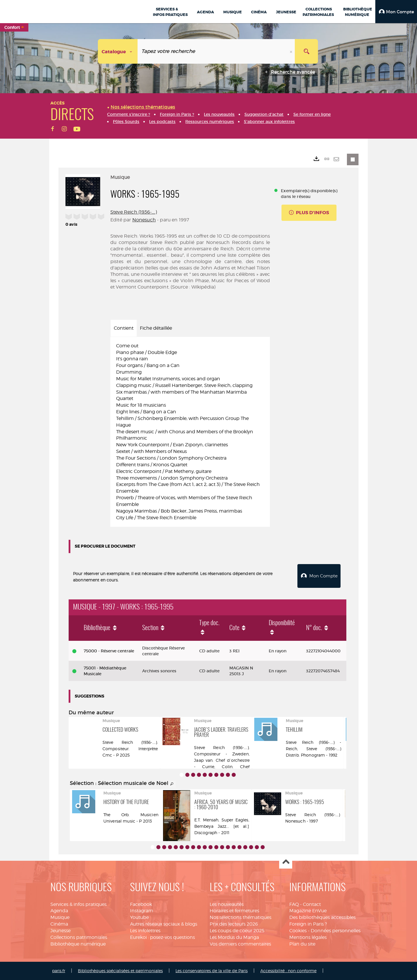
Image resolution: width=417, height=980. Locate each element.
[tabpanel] (190, 432)
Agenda (59, 911)
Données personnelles (336, 931)
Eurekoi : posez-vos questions (162, 937)
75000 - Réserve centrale (109, 651)
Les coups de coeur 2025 (237, 931)
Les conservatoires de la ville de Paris (212, 971)
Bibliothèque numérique (78, 944)
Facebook (141, 904)
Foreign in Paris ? (308, 924)
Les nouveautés (227, 904)
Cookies (298, 931)
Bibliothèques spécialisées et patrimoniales (120, 971)
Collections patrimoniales (79, 937)
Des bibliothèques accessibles (322, 917)
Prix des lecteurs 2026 (234, 924)
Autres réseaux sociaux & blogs (164, 924)
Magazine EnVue (308, 911)
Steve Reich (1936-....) (134, 212)
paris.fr (59, 971)
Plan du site (302, 944)
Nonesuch (144, 220)
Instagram (142, 911)
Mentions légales (308, 937)
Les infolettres (145, 931)
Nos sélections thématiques (240, 917)
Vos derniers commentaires (240, 944)
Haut (286, 862)
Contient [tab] (124, 328)
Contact (312, 904)
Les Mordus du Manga (234, 937)
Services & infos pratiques (78, 904)
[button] (396, 12)
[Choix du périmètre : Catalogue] (118, 51)
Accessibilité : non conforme (288, 971)
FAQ (294, 904)
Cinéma (59, 924)
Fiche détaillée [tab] (156, 328)
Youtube (139, 917)
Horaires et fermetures (234, 911)
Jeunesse (61, 931)
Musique (60, 917)
